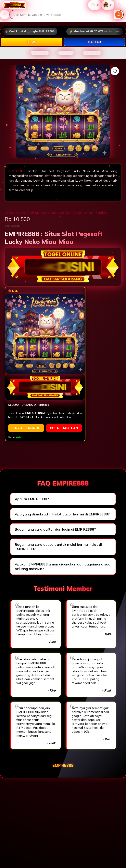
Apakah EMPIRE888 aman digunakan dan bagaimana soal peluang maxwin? (63, 566)
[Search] (119, 15)
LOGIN (31, 42)
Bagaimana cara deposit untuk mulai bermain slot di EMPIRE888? (58, 547)
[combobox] (62, 15)
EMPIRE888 (17, 171)
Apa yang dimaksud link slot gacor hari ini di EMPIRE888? (62, 514)
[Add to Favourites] (115, 71)
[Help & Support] (95, 5)
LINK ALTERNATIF (26, 428)
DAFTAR (94, 42)
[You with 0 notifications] (108, 5)
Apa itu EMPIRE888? (32, 499)
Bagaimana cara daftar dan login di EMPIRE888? (55, 529)
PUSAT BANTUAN (64, 428)
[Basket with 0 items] (119, 5)
